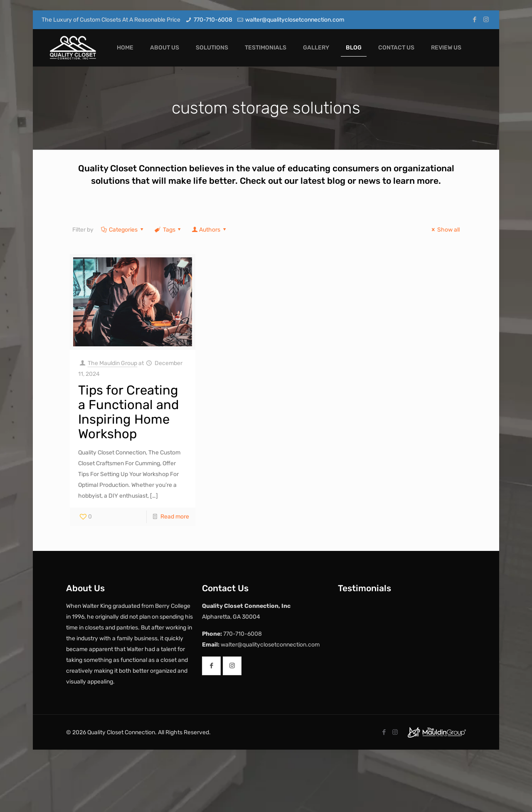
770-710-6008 (213, 20)
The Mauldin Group (112, 363)
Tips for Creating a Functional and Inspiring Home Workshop (128, 412)
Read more (175, 517)
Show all (445, 230)
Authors (209, 230)
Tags (168, 230)
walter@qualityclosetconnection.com (295, 20)
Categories (123, 230)
